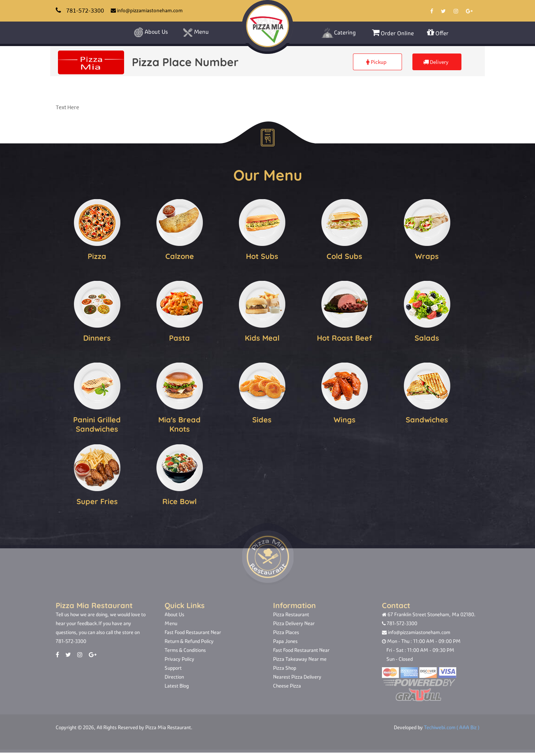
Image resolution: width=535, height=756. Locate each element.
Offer (438, 33)
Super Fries (97, 500)
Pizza (97, 255)
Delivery (436, 62)
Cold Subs (344, 255)
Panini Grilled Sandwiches (97, 423)
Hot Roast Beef (345, 337)
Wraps (427, 255)
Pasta (179, 337)
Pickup (376, 62)
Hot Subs (262, 255)
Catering (338, 33)
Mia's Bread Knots (179, 423)
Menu (196, 33)
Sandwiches (427, 418)
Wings (345, 418)
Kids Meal (262, 337)
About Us (151, 32)
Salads (427, 337)
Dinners (97, 337)
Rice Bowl (179, 500)
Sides (262, 418)
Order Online (393, 33)
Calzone (180, 255)
